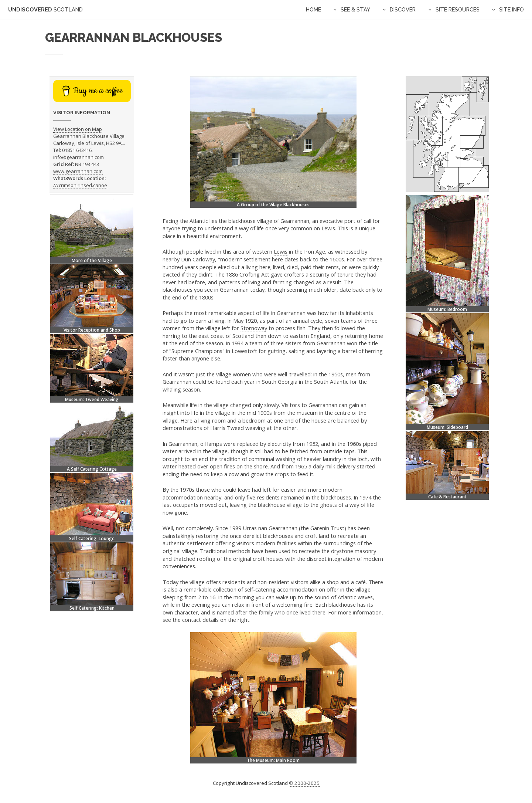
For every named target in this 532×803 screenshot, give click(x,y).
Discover (403, 9)
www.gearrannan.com (78, 171)
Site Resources (458, 9)
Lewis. (329, 228)
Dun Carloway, (199, 259)
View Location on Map (78, 129)
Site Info (511, 9)
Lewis (281, 251)
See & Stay (355, 9)
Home (313, 9)
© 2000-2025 (304, 783)
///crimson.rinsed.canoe (80, 185)
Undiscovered (45, 9)
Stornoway (254, 328)
